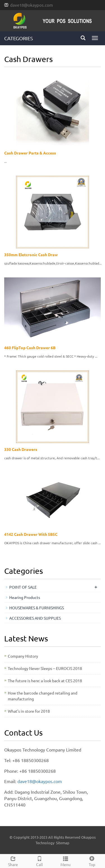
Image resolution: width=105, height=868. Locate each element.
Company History (23, 656)
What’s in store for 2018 (29, 711)
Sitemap (63, 843)
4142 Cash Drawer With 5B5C (31, 534)
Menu (66, 861)
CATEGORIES (19, 38)
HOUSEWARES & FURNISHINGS (37, 608)
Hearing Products (25, 597)
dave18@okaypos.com (32, 5)
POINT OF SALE (23, 587)
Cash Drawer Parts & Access (30, 153)
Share (13, 861)
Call (39, 861)
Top (92, 861)
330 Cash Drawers (21, 449)
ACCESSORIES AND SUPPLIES (35, 618)
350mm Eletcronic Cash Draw (31, 255)
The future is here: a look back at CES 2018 (45, 681)
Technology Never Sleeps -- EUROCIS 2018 (45, 668)
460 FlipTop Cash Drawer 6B (30, 348)
